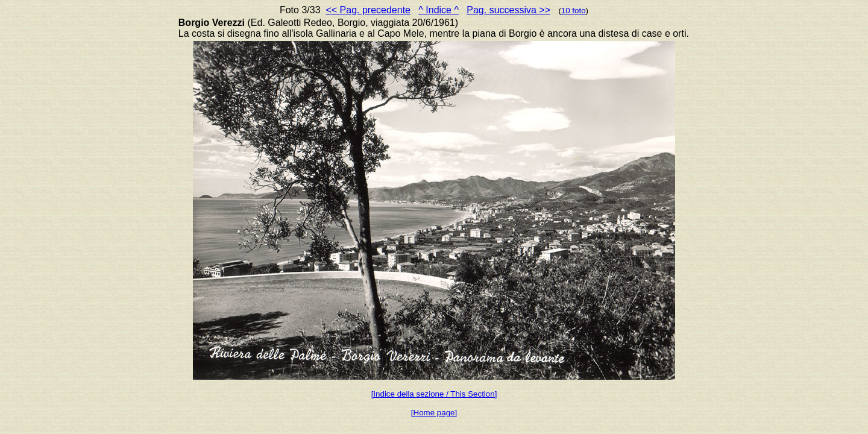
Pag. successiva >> (508, 10)
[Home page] (434, 413)
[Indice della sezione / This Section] (434, 394)
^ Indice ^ (439, 10)
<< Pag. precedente (368, 10)
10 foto (574, 11)
